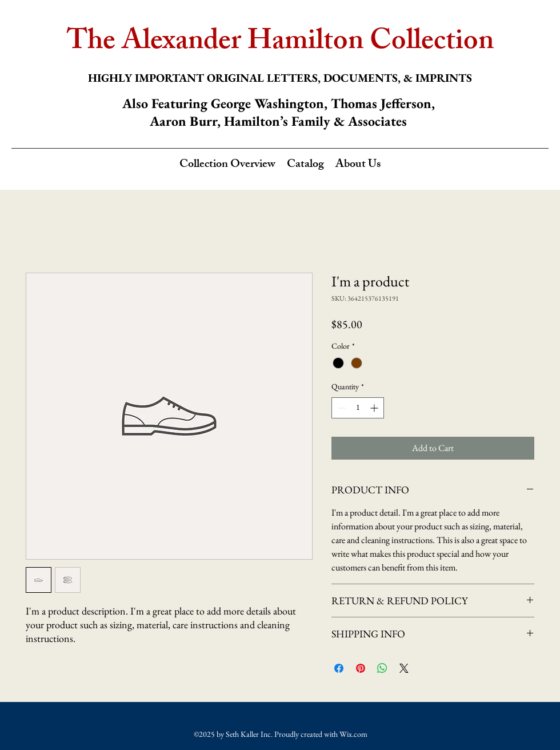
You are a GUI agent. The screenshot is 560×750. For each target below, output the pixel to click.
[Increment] (375, 408)
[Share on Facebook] (339, 668)
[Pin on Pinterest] (361, 668)
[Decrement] (340, 408)
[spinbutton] (358, 408)
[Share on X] (404, 668)
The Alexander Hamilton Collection (280, 43)
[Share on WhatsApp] (382, 668)
